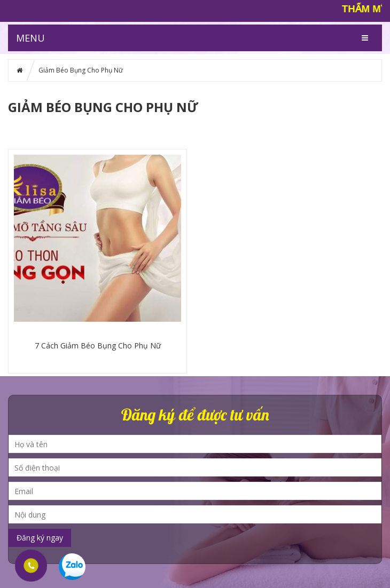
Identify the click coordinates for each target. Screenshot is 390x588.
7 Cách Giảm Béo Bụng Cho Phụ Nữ (98, 345)
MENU (30, 38)
